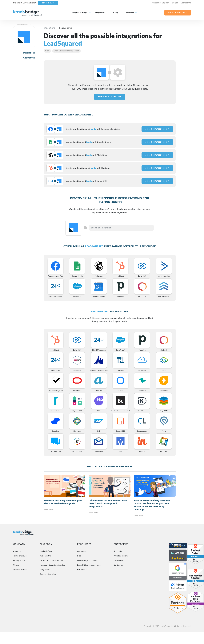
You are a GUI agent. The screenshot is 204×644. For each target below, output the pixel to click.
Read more (48, 510)
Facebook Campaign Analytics (52, 565)
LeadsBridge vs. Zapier (87, 560)
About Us (17, 551)
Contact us (118, 565)
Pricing (115, 13)
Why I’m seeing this (24, 24)
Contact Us (186, 3)
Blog (79, 556)
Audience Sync (46, 556)
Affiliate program (121, 556)
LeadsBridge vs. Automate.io (89, 565)
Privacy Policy (19, 560)
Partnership (82, 570)
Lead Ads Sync (46, 551)
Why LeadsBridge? (80, 13)
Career (16, 565)
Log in (175, 3)
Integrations (100, 13)
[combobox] (121, 228)
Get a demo (82, 551)
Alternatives (29, 58)
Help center (119, 560)
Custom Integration (48, 574)
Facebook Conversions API (51, 560)
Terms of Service (20, 556)
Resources (129, 13)
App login (118, 551)
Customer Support (161, 3)
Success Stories (20, 570)
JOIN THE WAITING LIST (110, 97)
